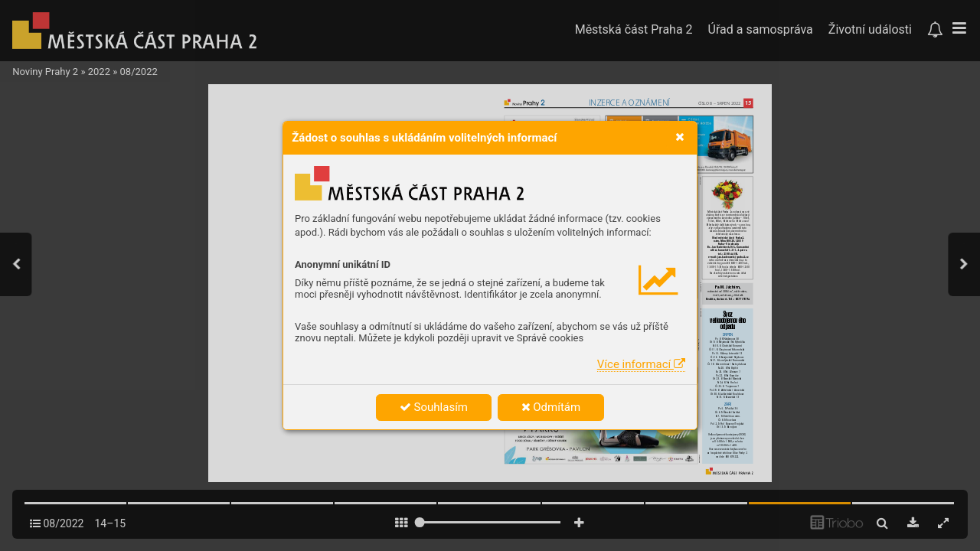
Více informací (641, 364)
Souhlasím (434, 407)
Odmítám (551, 407)
